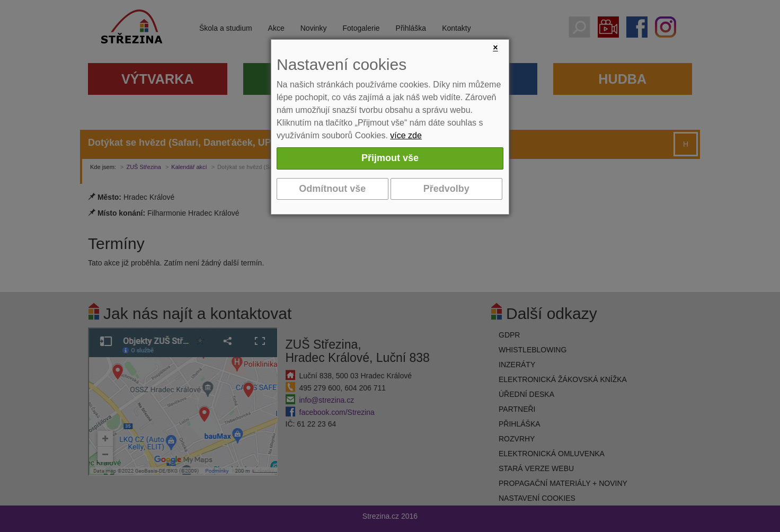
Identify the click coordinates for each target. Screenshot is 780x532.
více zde (406, 135)
